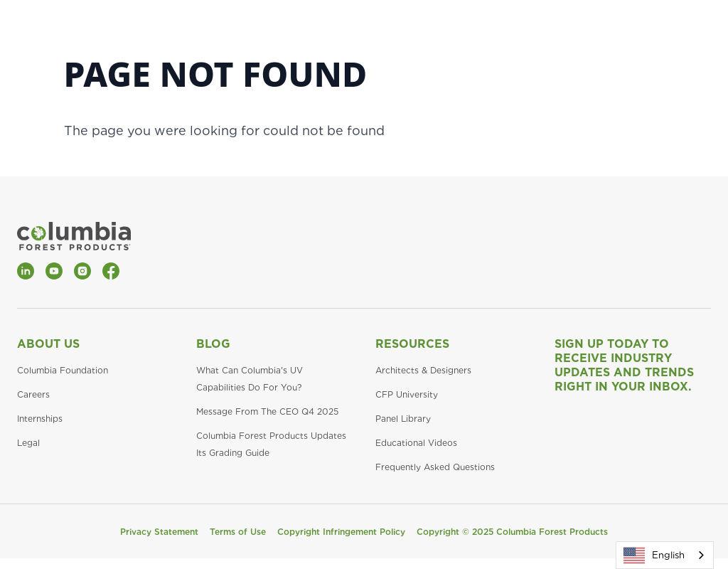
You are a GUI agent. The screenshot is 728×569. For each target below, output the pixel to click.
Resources (412, 344)
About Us (48, 344)
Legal (28, 443)
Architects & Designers (423, 370)
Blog (213, 344)
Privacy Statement (159, 532)
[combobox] (665, 555)
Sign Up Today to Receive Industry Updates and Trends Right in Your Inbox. (624, 365)
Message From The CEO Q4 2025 (267, 411)
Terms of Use (238, 532)
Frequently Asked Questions (435, 467)
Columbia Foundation (63, 370)
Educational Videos (416, 443)
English (654, 555)
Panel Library (403, 419)
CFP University (407, 394)
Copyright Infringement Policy (341, 532)
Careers (33, 394)
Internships (40, 419)
